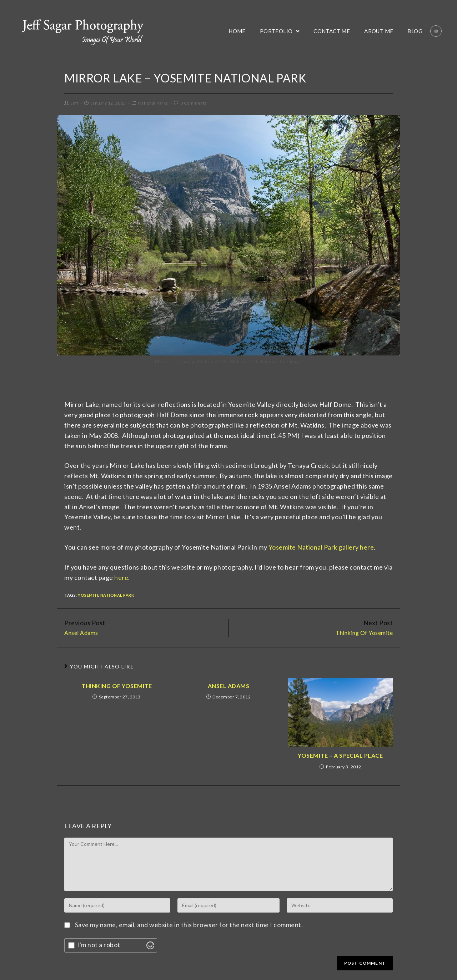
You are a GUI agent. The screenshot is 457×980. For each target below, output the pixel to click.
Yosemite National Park (106, 595)
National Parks (153, 103)
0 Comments (194, 103)
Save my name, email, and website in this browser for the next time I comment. (189, 925)
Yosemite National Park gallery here (321, 547)
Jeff (75, 103)
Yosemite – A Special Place (340, 755)
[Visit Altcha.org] (150, 945)
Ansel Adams (229, 686)
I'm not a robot (99, 945)
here (121, 577)
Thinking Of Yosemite (117, 686)
